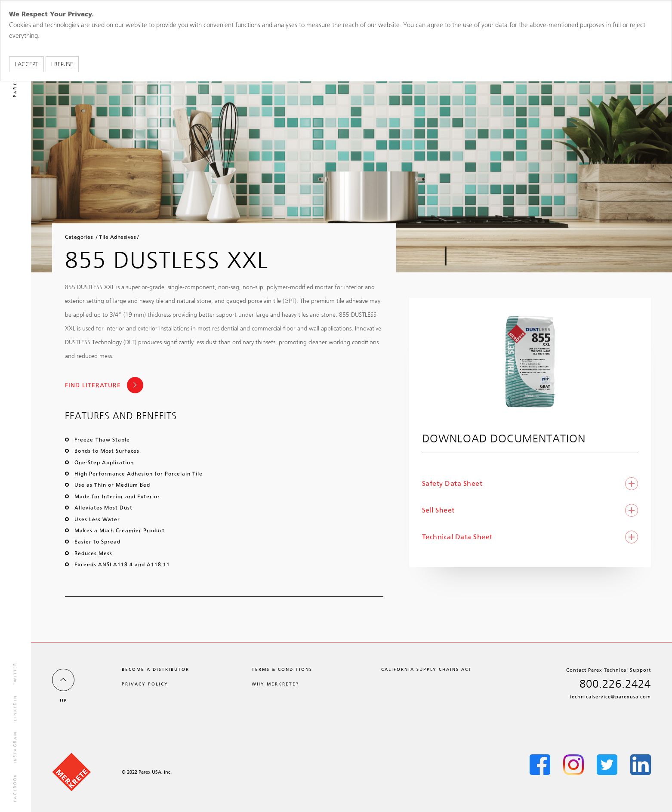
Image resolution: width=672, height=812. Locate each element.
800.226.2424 (615, 684)
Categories (79, 237)
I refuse (62, 64)
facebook (15, 788)
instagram (15, 747)
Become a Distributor (156, 669)
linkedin (15, 708)
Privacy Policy (145, 684)
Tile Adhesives (117, 237)
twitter (15, 674)
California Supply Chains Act (427, 669)
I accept (26, 64)
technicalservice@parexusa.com (610, 697)
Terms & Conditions (282, 669)
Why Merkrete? (275, 684)
